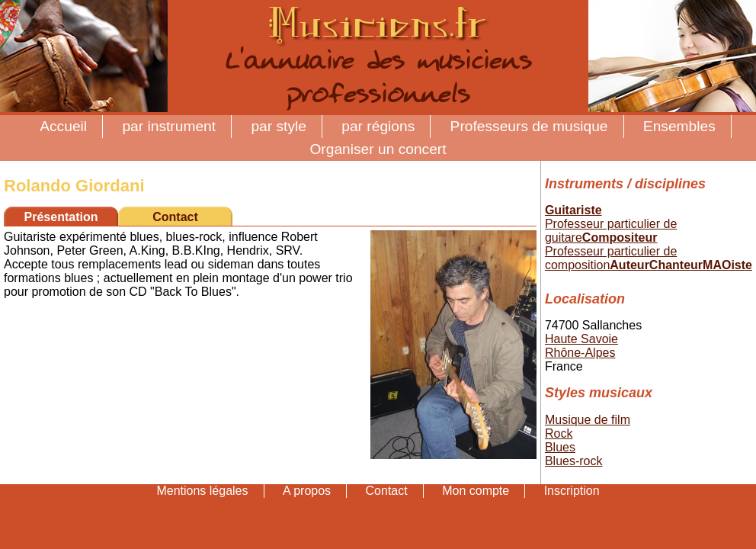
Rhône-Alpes (580, 353)
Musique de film (588, 420)
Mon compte (476, 491)
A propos (307, 491)
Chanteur (676, 265)
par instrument (169, 126)
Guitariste (573, 210)
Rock (559, 433)
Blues (560, 447)
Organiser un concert (378, 149)
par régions (378, 126)
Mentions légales (202, 491)
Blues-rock (574, 461)
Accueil (63, 126)
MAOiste (727, 265)
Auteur (629, 265)
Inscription (572, 491)
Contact (175, 217)
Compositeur (620, 238)
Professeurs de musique (529, 126)
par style (279, 126)
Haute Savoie (581, 339)
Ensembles (679, 126)
